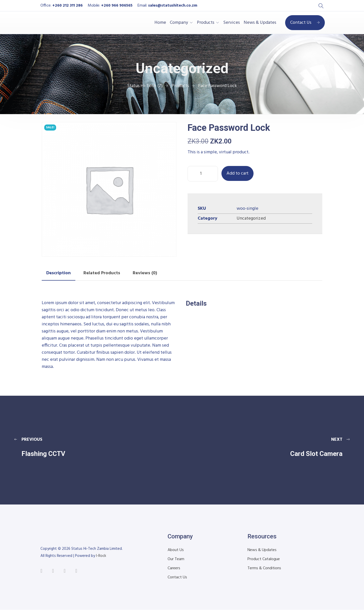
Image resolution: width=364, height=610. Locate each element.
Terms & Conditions (264, 568)
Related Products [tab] (102, 273)
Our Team (176, 559)
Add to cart (237, 173)
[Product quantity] (203, 174)
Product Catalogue (264, 559)
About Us (176, 550)
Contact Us (305, 23)
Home (160, 23)
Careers (174, 568)
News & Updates (260, 23)
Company (179, 23)
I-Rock (101, 556)
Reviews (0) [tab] (145, 273)
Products (206, 23)
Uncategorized (251, 218)
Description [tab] (59, 273)
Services (232, 23)
